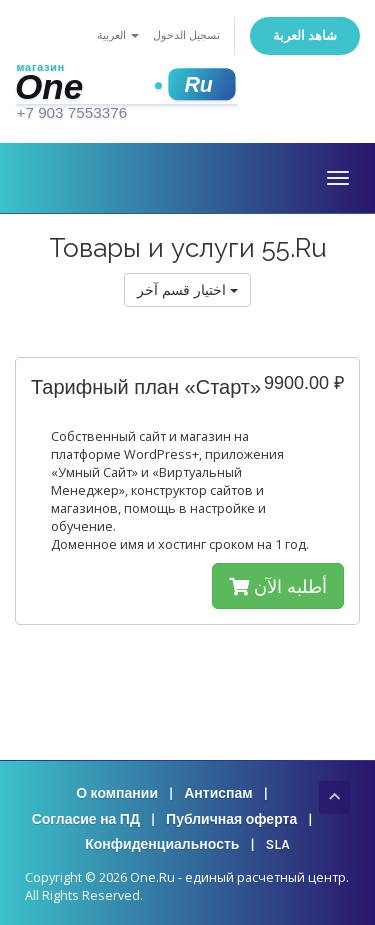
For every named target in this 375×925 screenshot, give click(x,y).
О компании (117, 793)
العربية (118, 35)
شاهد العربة (305, 35)
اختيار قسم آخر (187, 289)
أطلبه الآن (278, 586)
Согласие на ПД (86, 819)
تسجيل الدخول (186, 35)
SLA (278, 844)
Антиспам (218, 793)
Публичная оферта (231, 819)
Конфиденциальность (162, 844)
